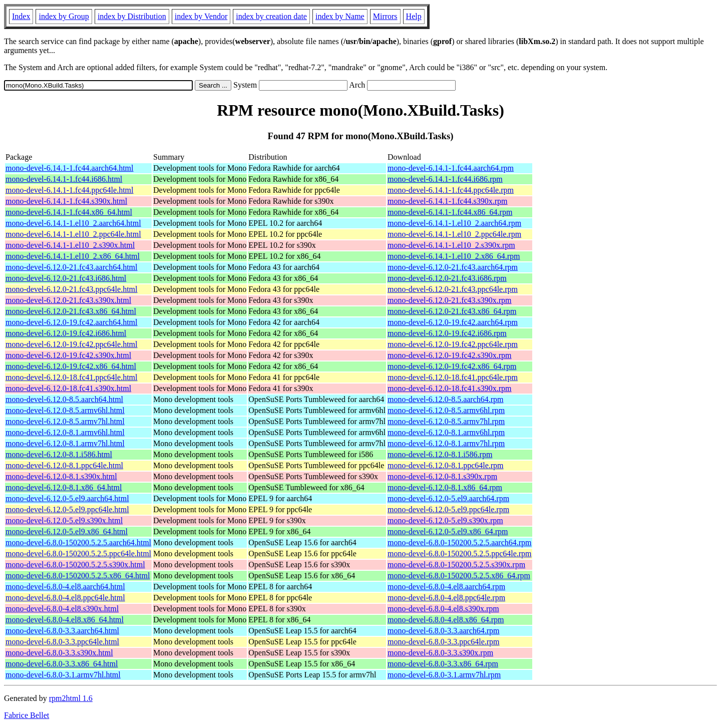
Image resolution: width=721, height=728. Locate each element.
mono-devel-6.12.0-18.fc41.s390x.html (68, 388)
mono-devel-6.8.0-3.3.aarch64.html (62, 631)
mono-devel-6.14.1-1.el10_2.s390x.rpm (451, 245)
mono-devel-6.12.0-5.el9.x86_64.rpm (448, 531)
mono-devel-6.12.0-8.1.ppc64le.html (64, 465)
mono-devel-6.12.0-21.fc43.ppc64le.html (72, 289)
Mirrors (385, 16)
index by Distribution (132, 16)
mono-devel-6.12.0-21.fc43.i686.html (66, 278)
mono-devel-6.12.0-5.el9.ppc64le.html (67, 509)
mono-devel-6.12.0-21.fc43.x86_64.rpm (452, 311)
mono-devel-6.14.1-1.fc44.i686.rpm (445, 179)
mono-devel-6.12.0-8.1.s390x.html (61, 476)
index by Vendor (201, 16)
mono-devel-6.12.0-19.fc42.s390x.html (68, 355)
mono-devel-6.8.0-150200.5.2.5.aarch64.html (78, 542)
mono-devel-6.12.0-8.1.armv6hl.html (65, 432)
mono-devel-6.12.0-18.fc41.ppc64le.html (72, 377)
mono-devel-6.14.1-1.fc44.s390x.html (66, 201)
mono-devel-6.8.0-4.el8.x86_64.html (65, 620)
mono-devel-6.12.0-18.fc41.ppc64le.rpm (453, 377)
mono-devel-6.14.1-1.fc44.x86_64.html (69, 212)
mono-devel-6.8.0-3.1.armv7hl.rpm (444, 675)
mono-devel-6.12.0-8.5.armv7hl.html (65, 421)
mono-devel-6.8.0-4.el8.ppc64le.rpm (446, 598)
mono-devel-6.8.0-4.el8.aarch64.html (65, 587)
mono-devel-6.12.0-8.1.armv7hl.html (65, 443)
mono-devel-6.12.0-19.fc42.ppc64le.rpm (453, 344)
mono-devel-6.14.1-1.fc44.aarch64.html (69, 168)
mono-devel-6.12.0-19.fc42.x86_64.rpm (452, 366)
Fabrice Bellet (27, 715)
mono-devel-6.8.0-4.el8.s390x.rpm (443, 609)
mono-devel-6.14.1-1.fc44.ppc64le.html (70, 190)
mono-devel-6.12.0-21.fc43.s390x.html (68, 300)
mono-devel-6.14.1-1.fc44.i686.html (64, 179)
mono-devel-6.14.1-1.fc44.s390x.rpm (448, 201)
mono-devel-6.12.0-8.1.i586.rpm (440, 454)
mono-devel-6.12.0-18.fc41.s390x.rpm (450, 388)
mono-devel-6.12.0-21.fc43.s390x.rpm (450, 300)
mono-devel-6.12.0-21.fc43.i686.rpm (447, 278)
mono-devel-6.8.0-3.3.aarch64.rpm (443, 631)
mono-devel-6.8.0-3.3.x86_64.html (62, 664)
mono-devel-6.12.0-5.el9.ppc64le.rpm (448, 509)
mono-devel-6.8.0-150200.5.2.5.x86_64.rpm (459, 576)
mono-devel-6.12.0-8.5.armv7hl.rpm (446, 421)
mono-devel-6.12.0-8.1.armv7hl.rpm (446, 443)
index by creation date (271, 16)
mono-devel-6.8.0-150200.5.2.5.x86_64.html (78, 576)
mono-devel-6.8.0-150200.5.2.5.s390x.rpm (456, 565)
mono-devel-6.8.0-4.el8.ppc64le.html (65, 598)
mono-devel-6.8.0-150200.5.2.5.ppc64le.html (78, 554)
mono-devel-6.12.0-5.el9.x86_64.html (67, 531)
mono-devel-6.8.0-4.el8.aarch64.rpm (446, 587)
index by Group (64, 16)
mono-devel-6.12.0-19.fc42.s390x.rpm (450, 355)
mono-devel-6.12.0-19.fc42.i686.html (66, 333)
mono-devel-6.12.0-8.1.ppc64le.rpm (446, 465)
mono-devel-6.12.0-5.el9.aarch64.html (67, 498)
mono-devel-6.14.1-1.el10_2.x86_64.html (73, 256)
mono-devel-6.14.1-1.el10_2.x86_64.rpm (454, 256)
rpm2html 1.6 (71, 698)
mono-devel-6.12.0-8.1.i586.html (59, 454)
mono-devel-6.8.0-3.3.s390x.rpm (440, 653)
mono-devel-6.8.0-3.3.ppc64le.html (62, 642)
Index (21, 16)
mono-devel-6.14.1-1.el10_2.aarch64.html (73, 223)
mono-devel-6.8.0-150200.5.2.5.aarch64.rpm (459, 542)
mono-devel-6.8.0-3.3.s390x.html (59, 653)
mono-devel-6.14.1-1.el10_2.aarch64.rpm (454, 223)
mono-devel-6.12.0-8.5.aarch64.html (64, 399)
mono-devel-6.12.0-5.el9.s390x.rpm (445, 520)
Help (414, 16)
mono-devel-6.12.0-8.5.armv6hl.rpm (446, 410)
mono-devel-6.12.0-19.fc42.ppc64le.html (72, 344)
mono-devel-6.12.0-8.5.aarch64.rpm (445, 399)
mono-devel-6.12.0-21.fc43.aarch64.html (71, 267)
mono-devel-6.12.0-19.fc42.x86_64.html (71, 366)
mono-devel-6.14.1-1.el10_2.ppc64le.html (73, 234)
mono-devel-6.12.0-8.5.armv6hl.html (65, 410)
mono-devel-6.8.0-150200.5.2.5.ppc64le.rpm (460, 554)
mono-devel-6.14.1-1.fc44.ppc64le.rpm (451, 190)
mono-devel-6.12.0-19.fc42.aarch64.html (71, 322)
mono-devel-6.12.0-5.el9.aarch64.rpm (448, 498)
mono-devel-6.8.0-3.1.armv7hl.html (63, 675)
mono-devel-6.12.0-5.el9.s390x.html (64, 520)
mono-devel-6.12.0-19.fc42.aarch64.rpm (453, 322)
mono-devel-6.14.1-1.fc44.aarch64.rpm (451, 168)
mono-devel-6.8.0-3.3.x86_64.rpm (443, 664)
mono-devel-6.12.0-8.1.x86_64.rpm (445, 487)
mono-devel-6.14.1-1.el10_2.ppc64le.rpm (454, 234)
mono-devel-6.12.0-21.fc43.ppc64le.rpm (453, 289)
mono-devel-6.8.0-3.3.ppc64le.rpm (444, 642)
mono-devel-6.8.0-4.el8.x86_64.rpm (446, 620)
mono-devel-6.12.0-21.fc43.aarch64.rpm (453, 267)
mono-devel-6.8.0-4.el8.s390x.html (62, 609)
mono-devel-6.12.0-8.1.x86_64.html (64, 487)
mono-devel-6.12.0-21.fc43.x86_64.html (71, 311)
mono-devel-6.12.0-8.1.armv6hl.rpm (446, 432)
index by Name (340, 16)
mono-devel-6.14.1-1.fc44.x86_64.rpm (450, 212)
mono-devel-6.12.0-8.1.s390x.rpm (442, 476)
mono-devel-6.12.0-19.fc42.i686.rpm (447, 333)
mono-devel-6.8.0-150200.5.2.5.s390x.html (75, 565)
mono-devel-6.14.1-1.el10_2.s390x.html (70, 245)
